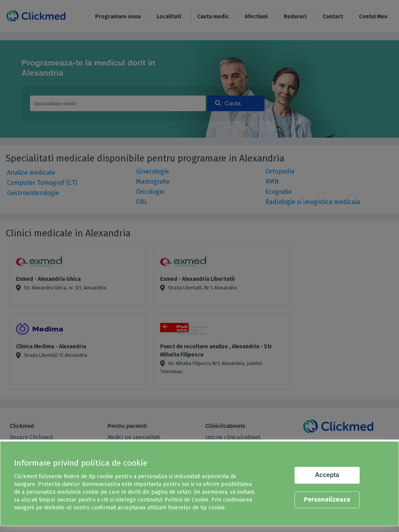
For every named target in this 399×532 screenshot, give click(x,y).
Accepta (327, 475)
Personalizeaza (327, 499)
